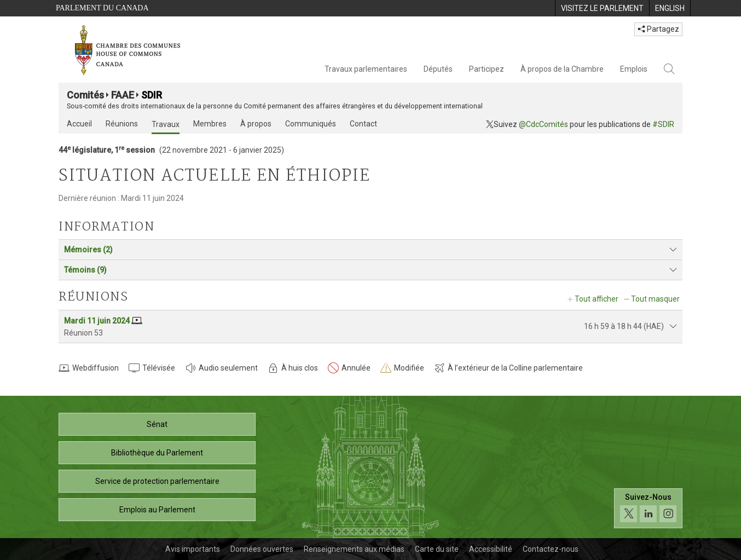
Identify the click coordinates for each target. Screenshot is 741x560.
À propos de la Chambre (562, 69)
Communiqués (311, 124)
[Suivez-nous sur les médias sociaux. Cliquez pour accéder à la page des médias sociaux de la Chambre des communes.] (648, 508)
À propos (256, 124)
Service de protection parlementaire (157, 481)
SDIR (152, 95)
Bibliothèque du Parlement (157, 453)
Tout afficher (597, 299)
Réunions (122, 124)
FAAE (123, 95)
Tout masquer (655, 299)
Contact (363, 124)
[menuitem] (602, 8)
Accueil (79, 124)
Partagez (658, 29)
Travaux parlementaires (366, 69)
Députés (438, 69)
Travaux (166, 124)
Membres (210, 124)
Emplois (634, 69)
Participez (487, 69)
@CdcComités (543, 124)
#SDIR (663, 124)
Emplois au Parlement (157, 510)
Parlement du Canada (102, 8)
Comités (85, 95)
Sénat (157, 424)
